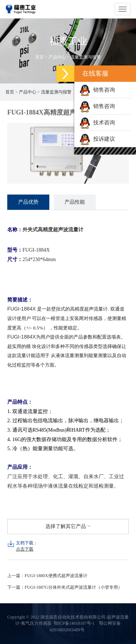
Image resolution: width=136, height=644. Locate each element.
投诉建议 (97, 139)
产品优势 (28, 202)
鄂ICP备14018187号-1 (74, 623)
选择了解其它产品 (68, 526)
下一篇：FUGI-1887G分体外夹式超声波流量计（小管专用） (65, 587)
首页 (40, 57)
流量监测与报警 (86, 57)
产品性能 (75, 202)
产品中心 (57, 57)
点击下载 (25, 549)
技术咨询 (97, 123)
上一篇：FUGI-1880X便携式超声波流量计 (47, 576)
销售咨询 (97, 90)
